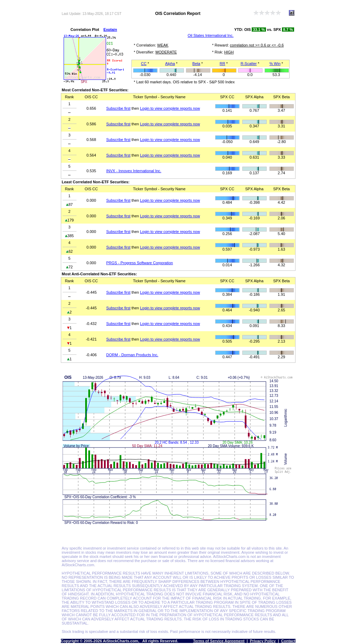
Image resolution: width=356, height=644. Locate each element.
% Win (275, 64)
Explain (110, 30)
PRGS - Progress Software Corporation (140, 263)
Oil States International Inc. (211, 35)
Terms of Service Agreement (219, 641)
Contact (288, 641)
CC (144, 64)
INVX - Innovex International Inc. (134, 171)
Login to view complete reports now (170, 108)
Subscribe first (119, 108)
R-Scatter (249, 64)
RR (222, 64)
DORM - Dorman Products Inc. (132, 355)
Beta (196, 64)
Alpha (170, 64)
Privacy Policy (263, 641)
